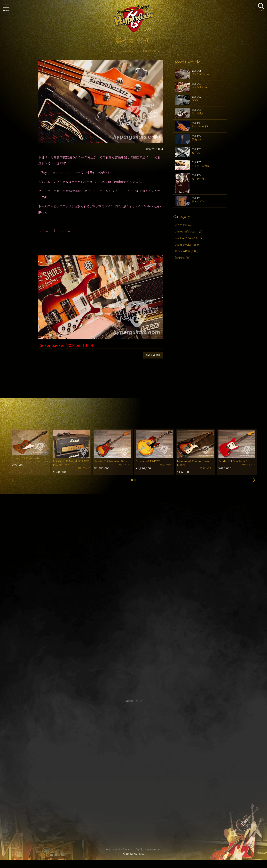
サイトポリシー (133, 758)
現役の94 (197, 139)
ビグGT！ (198, 152)
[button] (132, 480)
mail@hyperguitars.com (139, 589)
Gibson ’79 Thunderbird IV (29, 458)
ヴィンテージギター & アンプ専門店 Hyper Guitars (133, 849)
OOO (195, 100)
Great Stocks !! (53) (187, 244)
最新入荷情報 (153, 355)
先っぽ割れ (198, 113)
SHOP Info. (134, 599)
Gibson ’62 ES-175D (148, 461)
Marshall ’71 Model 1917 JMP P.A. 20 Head (71, 463)
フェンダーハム (200, 74)
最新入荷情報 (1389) (186, 251)
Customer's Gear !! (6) (189, 231)
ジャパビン (198, 201)
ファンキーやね (201, 87)
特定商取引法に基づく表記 (133, 763)
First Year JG (200, 126)
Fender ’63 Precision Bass (111, 461)
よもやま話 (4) (183, 225)
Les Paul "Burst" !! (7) (188, 238)
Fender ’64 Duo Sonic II (234, 461)
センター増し (199, 178)
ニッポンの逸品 (201, 166)
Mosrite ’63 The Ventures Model (193, 463)
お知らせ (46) (183, 257)
